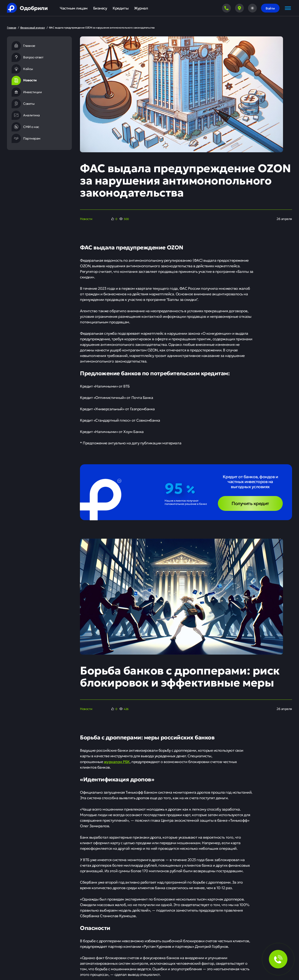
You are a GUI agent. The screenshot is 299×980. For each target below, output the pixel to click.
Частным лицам (74, 8)
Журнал (141, 8)
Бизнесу (100, 8)
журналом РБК (117, 761)
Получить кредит (250, 503)
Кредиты (121, 8)
